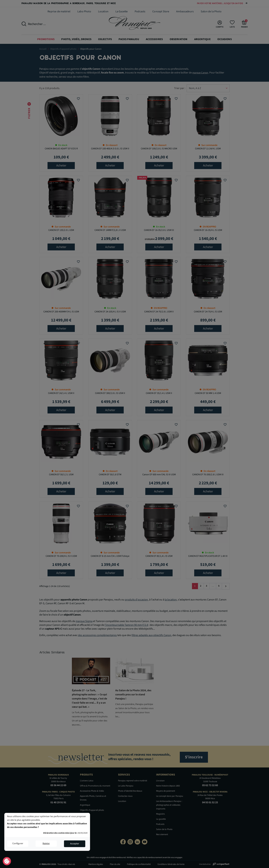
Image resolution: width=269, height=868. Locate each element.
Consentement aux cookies (7, 861)
